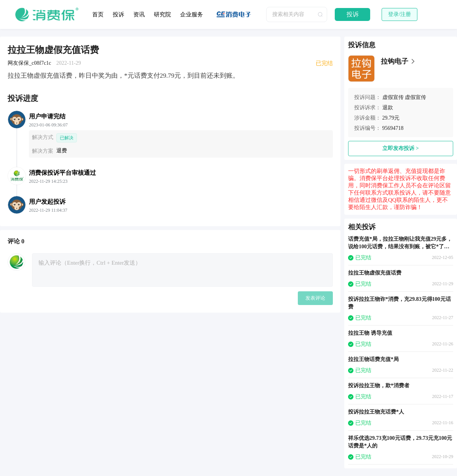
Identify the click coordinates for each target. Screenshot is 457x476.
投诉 (118, 14)
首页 (98, 14)
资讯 (139, 14)
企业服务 (192, 14)
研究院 (162, 14)
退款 (388, 108)
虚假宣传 (393, 97)
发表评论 (315, 298)
